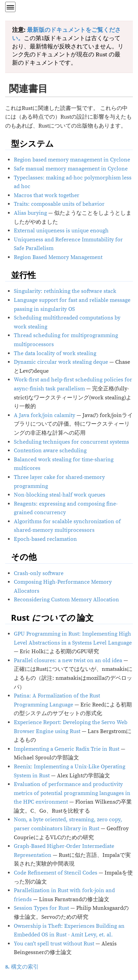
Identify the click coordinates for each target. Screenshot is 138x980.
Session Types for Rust (41, 908)
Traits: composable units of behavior (59, 204)
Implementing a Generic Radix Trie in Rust (67, 749)
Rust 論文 (52, 617)
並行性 (23, 275)
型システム (32, 143)
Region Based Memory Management (58, 257)
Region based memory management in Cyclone (72, 160)
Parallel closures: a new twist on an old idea (68, 660)
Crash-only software (39, 573)
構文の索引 (22, 967)
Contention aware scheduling (50, 451)
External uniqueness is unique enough (61, 231)
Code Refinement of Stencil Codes (56, 873)
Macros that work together (47, 195)
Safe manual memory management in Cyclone (71, 169)
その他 (24, 557)
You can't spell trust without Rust (54, 944)
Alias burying (30, 213)
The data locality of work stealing (55, 353)
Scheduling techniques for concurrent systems (71, 442)
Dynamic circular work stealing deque (61, 362)
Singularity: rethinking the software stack (65, 291)
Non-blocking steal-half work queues (60, 495)
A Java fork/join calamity (45, 415)
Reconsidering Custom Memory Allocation (66, 600)
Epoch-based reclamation (45, 539)
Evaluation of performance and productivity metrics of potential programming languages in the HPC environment (72, 793)
